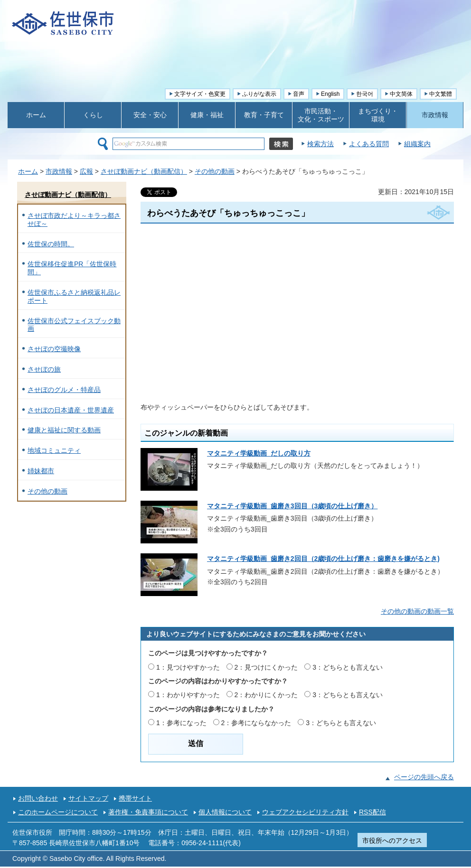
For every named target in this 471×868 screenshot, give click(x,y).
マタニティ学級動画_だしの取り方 (259, 453)
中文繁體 (441, 94)
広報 (86, 171)
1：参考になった (181, 723)
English (330, 94)
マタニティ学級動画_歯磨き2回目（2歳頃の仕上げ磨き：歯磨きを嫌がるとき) (323, 559)
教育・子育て (264, 115)
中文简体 (401, 94)
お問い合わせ (38, 798)
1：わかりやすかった (188, 695)
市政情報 (435, 115)
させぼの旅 (44, 369)
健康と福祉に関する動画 (64, 430)
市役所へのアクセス (392, 840)
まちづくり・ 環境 (378, 115)
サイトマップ (88, 798)
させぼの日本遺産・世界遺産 (71, 410)
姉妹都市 (41, 471)
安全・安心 (150, 115)
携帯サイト (135, 798)
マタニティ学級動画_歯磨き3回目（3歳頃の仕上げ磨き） (292, 506)
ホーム (36, 115)
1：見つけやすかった (188, 667)
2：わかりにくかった (266, 695)
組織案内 (417, 144)
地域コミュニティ (54, 450)
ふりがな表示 (259, 94)
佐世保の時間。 (51, 244)
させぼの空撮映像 (54, 349)
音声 (299, 94)
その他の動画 (215, 171)
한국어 (365, 94)
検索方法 (320, 144)
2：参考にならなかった (256, 723)
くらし (93, 115)
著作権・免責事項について (148, 812)
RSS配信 (372, 812)
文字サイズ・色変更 (200, 94)
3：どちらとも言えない (348, 667)
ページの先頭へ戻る (424, 777)
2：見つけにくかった (266, 667)
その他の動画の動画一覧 (417, 611)
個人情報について (225, 812)
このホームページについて (58, 812)
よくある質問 (369, 144)
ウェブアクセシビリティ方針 (305, 812)
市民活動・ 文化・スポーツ (321, 115)
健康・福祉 (207, 115)
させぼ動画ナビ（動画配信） (144, 171)
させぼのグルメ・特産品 (64, 390)
